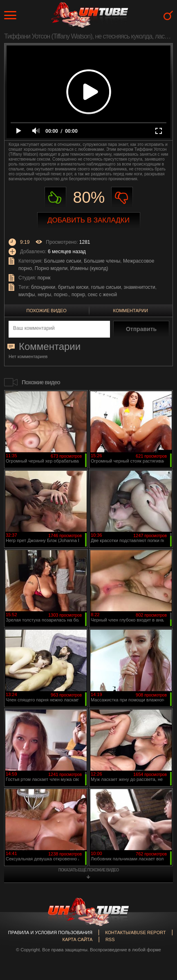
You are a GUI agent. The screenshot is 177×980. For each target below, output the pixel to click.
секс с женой (102, 295)
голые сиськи (106, 287)
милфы (27, 295)
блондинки (43, 287)
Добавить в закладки (88, 220)
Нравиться (55, 198)
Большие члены (102, 261)
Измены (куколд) (89, 268)
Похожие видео (47, 311)
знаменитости (140, 287)
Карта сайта (77, 939)
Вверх (159, 920)
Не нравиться (122, 198)
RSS (110, 939)
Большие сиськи (63, 261)
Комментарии (131, 311)
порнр (78, 295)
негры (44, 295)
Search (168, 15)
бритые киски (73, 287)
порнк (44, 278)
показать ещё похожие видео (89, 870)
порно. (61, 295)
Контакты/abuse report (135, 932)
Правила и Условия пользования (50, 932)
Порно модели (51, 268)
